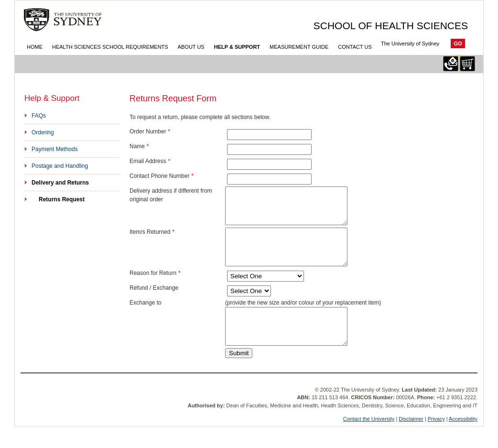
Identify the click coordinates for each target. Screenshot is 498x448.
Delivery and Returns (60, 183)
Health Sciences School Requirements (110, 47)
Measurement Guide (299, 47)
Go (458, 44)
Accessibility (463, 440)
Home (35, 47)
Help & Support (237, 47)
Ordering (43, 132)
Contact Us (355, 47)
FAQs (39, 116)
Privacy (436, 440)
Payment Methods (55, 149)
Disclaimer (411, 440)
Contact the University (369, 440)
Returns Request (62, 199)
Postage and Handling (60, 166)
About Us (191, 47)
